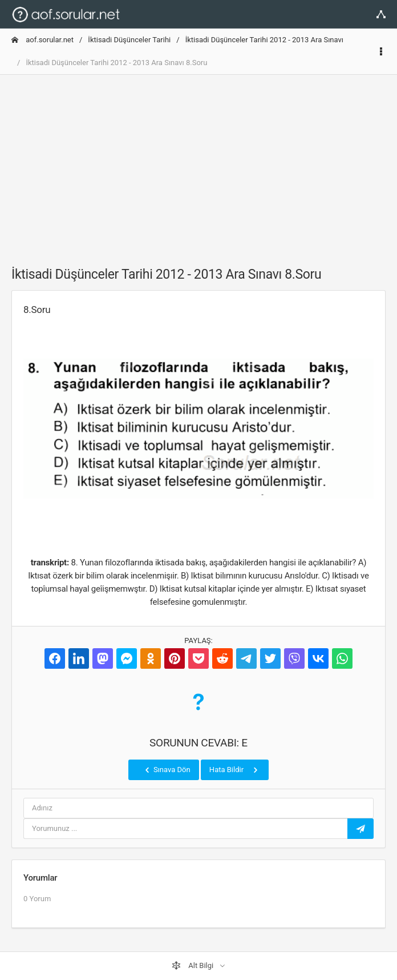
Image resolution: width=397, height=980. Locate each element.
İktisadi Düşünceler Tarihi (129, 40)
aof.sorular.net (42, 40)
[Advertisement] (198, 164)
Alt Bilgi (193, 966)
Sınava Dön (167, 770)
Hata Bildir (235, 770)
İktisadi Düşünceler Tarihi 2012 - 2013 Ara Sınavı (264, 40)
